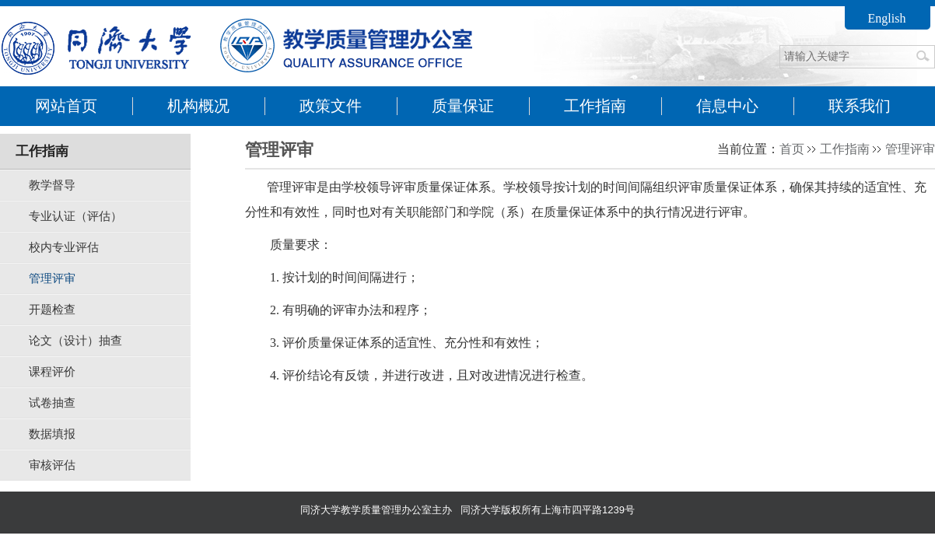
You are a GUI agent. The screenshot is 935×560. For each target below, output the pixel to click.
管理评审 (910, 149)
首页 (792, 149)
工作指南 (845, 149)
